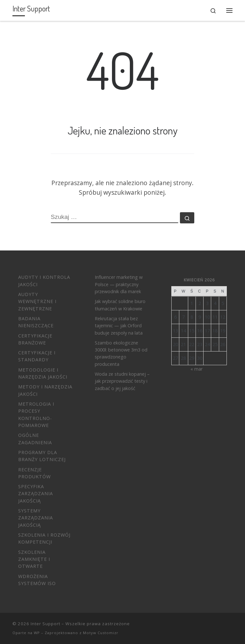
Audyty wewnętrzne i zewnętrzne (37, 301)
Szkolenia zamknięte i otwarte (34, 559)
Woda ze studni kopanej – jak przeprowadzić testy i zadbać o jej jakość (122, 381)
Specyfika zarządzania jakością (36, 494)
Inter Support (45, 624)
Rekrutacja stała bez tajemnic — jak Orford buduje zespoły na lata (119, 326)
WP (37, 633)
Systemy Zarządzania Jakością (36, 518)
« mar (197, 369)
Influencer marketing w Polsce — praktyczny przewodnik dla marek (119, 284)
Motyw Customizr (101, 633)
